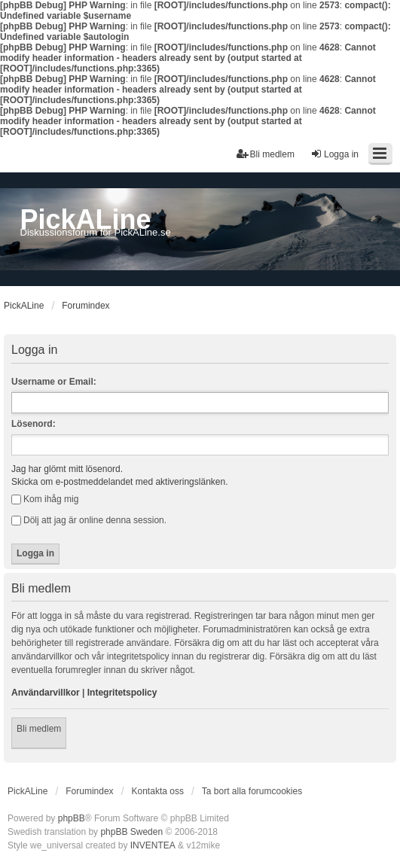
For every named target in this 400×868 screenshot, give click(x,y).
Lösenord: (34, 424)
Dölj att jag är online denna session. (89, 520)
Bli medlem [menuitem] (266, 154)
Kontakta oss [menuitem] (158, 791)
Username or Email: (54, 382)
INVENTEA (153, 845)
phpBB (72, 818)
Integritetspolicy (122, 693)
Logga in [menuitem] (334, 154)
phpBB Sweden (131, 832)
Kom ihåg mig (45, 499)
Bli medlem (39, 729)
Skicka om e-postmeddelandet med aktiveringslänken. (119, 482)
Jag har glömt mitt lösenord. (67, 469)
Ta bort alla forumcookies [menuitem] (252, 791)
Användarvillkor (46, 693)
